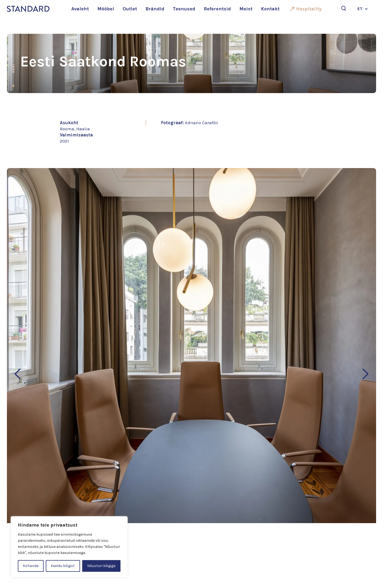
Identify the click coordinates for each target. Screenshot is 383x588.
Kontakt (270, 9)
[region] (69, 547)
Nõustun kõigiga (101, 566)
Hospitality (309, 9)
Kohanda (31, 566)
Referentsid (217, 9)
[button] (18, 374)
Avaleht (80, 9)
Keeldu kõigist (63, 566)
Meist (246, 9)
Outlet (130, 9)
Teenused (184, 9)
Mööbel (106, 9)
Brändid (155, 9)
